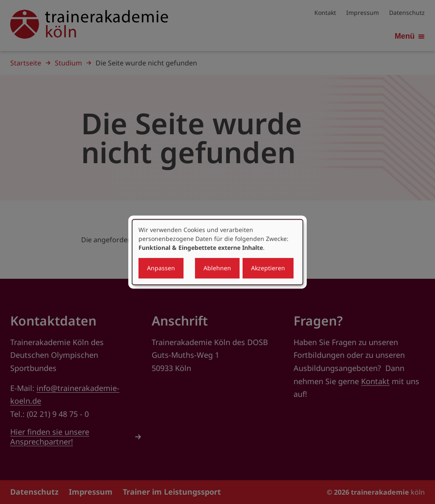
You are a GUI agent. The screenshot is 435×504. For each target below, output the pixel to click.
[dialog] (217, 252)
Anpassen (161, 268)
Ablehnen (217, 268)
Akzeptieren (268, 268)
